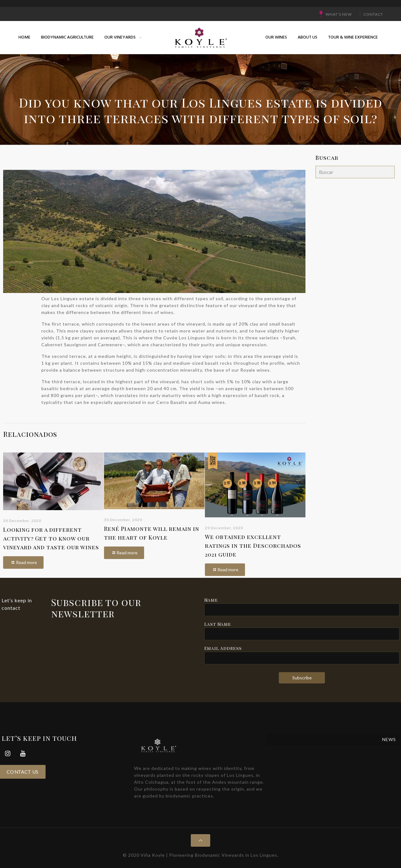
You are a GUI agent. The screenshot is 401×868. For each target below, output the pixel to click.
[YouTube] (23, 753)
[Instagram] (8, 753)
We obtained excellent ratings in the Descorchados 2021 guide (253, 546)
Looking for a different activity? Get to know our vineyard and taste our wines (51, 538)
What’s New (339, 14)
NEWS (389, 739)
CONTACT (373, 14)
